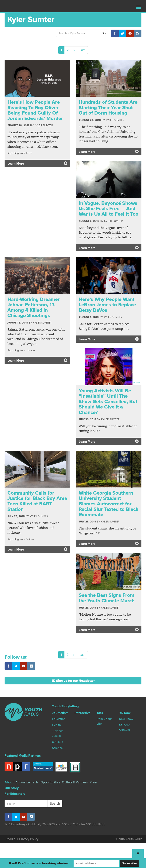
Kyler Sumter (44, 125)
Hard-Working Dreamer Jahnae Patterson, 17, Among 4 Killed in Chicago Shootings (34, 308)
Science (57, 748)
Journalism (60, 713)
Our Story (12, 788)
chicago (30, 350)
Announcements (27, 782)
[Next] (74, 50)
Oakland (31, 539)
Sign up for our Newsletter (73, 681)
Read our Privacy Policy (22, 839)
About (9, 782)
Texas (29, 153)
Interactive (82, 713)
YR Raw (125, 713)
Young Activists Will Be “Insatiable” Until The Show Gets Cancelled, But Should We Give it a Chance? (108, 402)
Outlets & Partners (75, 782)
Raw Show (126, 719)
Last (82, 50)
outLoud (58, 742)
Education (59, 719)
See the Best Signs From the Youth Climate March (107, 598)
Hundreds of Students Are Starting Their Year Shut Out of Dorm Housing (108, 108)
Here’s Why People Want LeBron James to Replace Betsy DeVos (107, 305)
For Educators (15, 794)
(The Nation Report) (132, 587)
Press (94, 782)
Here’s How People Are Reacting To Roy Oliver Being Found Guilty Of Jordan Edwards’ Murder (35, 110)
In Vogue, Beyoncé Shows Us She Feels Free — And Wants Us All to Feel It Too (109, 209)
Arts (100, 713)
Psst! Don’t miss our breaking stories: (39, 863)
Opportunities (50, 782)
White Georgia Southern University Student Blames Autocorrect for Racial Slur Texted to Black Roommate (109, 504)
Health (56, 725)
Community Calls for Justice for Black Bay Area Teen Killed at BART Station (37, 501)
